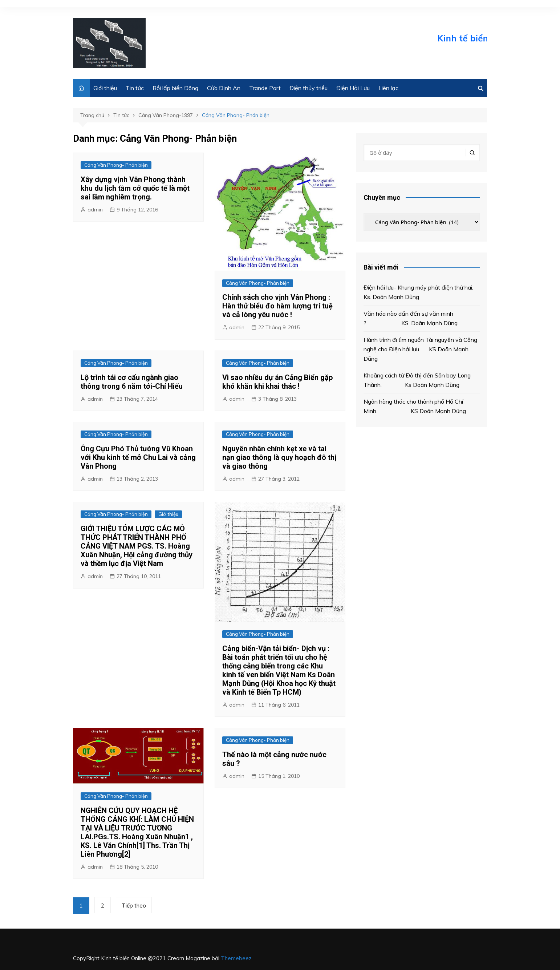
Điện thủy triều (309, 88)
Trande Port (265, 88)
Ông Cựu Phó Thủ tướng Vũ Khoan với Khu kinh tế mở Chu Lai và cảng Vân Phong (138, 457)
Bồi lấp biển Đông (175, 88)
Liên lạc (388, 88)
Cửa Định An (224, 88)
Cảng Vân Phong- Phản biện (116, 165)
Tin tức (135, 88)
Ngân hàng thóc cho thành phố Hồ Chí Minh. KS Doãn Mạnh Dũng (415, 406)
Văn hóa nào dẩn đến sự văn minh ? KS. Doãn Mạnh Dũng (412, 318)
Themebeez (236, 958)
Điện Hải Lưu (353, 88)
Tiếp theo (134, 906)
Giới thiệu (105, 88)
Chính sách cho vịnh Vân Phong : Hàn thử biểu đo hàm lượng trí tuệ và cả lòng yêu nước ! (277, 306)
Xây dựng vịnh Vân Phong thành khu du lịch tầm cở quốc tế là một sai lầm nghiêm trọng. (135, 188)
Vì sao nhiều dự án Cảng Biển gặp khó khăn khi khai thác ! (277, 382)
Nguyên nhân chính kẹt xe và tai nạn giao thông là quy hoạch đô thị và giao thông (279, 457)
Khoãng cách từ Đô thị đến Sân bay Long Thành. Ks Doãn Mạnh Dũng (417, 380)
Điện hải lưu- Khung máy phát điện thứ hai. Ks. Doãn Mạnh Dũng (421, 292)
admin (95, 210)
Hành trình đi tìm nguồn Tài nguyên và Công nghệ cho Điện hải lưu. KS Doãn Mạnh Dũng (420, 349)
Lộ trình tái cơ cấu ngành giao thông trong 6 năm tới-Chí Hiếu (132, 382)
